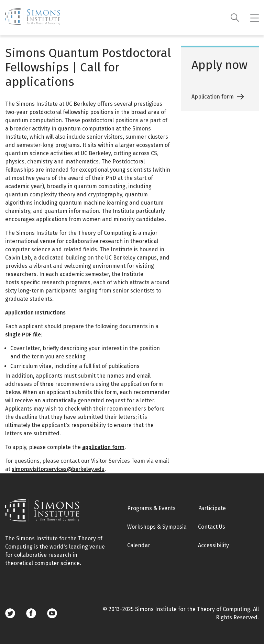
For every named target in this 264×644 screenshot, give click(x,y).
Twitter (10, 613)
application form (103, 447)
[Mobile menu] (255, 18)
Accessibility (213, 545)
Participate (212, 508)
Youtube (52, 613)
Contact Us (212, 527)
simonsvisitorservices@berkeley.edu (58, 469)
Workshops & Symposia (157, 527)
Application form (213, 97)
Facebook (31, 613)
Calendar (139, 545)
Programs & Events (151, 508)
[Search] (235, 18)
